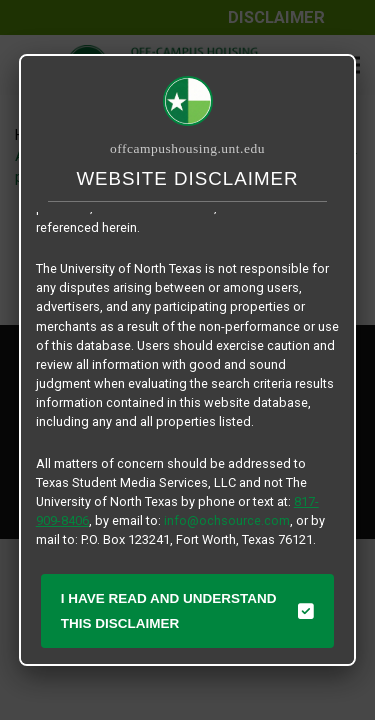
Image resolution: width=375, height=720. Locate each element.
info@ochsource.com (227, 520)
